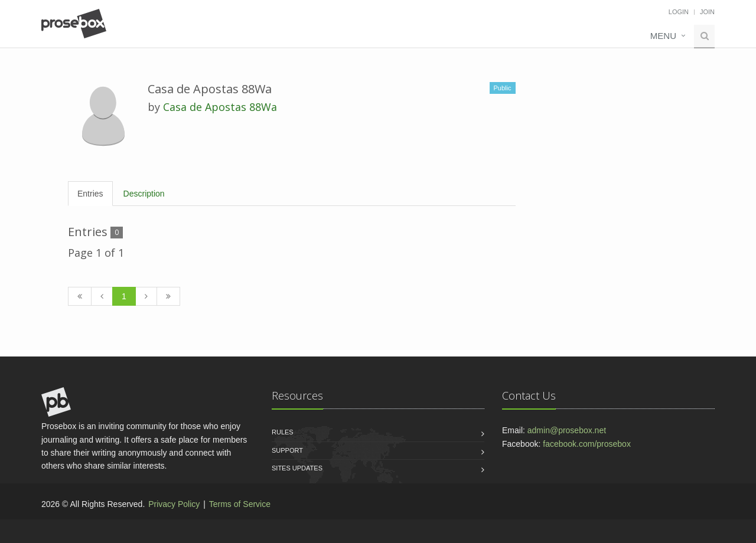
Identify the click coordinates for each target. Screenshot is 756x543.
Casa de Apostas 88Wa (220, 107)
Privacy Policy (174, 504)
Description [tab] (144, 194)
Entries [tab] (90, 194)
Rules (283, 432)
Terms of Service (240, 504)
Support (287, 450)
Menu (663, 36)
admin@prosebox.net (567, 430)
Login (679, 12)
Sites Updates (297, 468)
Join (707, 12)
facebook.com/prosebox (587, 444)
